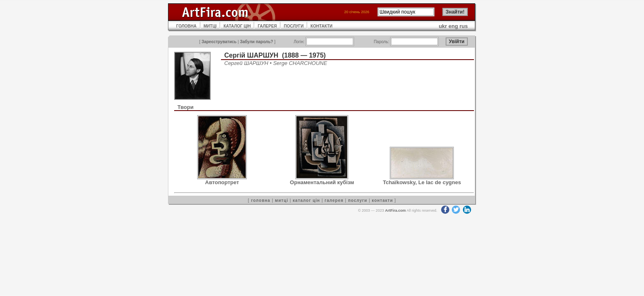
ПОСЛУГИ (294, 26)
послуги (358, 200)
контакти (382, 200)
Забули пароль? (256, 42)
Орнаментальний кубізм (322, 182)
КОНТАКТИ (321, 26)
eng (453, 26)
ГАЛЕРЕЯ (267, 26)
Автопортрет (222, 182)
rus (464, 26)
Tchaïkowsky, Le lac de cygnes (422, 182)
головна (261, 200)
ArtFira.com (395, 210)
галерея (334, 200)
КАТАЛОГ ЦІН (237, 26)
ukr (443, 26)
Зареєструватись (219, 42)
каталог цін (306, 200)
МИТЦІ (210, 26)
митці (281, 200)
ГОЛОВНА (186, 26)
